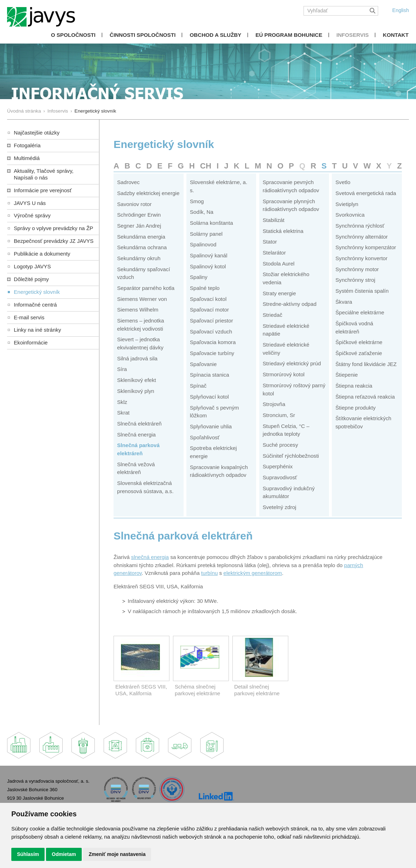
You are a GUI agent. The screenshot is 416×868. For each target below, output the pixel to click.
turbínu (210, 573)
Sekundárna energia (141, 237)
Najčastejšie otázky (37, 133)
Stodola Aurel (279, 264)
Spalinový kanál (209, 255)
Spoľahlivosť (205, 437)
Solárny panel (206, 234)
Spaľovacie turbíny (212, 353)
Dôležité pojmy (31, 279)
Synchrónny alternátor (362, 237)
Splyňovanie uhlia (211, 426)
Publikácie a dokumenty (42, 254)
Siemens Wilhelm (138, 310)
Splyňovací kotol (209, 397)
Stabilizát (274, 220)
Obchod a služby (215, 35)
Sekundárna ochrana (142, 247)
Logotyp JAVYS (32, 266)
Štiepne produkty (355, 408)
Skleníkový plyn (136, 391)
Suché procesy (281, 445)
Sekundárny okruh (139, 258)
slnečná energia (150, 557)
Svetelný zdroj (280, 507)
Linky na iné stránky (37, 330)
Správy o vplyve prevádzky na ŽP (53, 228)
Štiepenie (346, 375)
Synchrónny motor (357, 269)
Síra (122, 369)
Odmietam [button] (64, 854)
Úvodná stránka (24, 111)
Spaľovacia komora (213, 342)
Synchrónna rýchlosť (360, 226)
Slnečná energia (136, 435)
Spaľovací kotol (208, 299)
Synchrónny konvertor (361, 258)
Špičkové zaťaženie (359, 353)
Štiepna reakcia (354, 386)
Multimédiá (27, 158)
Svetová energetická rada (366, 193)
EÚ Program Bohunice (289, 35)
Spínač (198, 386)
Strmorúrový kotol (284, 374)
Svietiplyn (347, 204)
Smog (197, 201)
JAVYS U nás (30, 203)
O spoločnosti (73, 35)
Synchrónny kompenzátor (366, 247)
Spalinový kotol (208, 266)
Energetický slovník (37, 292)
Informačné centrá (35, 305)
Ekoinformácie (31, 342)
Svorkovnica (350, 215)
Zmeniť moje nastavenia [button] (117, 854)
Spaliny (199, 277)
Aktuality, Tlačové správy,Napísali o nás (44, 174)
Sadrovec (128, 182)
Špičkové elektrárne (359, 342)
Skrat (123, 413)
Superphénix (278, 466)
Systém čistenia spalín (362, 291)
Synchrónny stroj (355, 280)
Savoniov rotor (134, 204)
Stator (270, 242)
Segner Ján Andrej (139, 226)
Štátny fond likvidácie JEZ (366, 364)
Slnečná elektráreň (139, 424)
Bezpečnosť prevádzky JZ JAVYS (54, 241)
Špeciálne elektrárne (360, 312)
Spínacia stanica (210, 375)
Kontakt (396, 35)
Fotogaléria (27, 145)
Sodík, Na (202, 212)
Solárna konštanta (212, 223)
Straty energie (279, 293)
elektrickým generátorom (253, 573)
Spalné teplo (205, 288)
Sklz (122, 402)
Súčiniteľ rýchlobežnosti (291, 456)
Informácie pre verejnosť (43, 190)
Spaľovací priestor (212, 321)
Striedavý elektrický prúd (292, 363)
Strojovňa (274, 404)
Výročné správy (32, 215)
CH (206, 166)
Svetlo (343, 182)
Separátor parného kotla (146, 288)
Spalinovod (203, 244)
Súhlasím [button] (28, 854)
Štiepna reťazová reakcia (365, 397)
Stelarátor (275, 253)
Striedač (273, 315)
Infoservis (353, 35)
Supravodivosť (280, 477)
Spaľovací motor (209, 310)
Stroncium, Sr (279, 415)
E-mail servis (29, 317)
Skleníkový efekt (137, 380)
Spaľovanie (203, 364)
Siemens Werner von (142, 299)
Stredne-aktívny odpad (290, 304)
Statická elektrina (283, 231)
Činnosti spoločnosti (143, 35)
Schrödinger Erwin (139, 215)
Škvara (344, 302)
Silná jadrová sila (137, 358)
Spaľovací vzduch (211, 332)
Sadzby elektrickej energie (148, 193)
